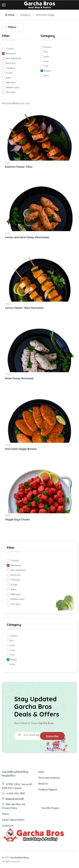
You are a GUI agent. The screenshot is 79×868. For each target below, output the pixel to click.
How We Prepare (50, 808)
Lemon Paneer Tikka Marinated (24, 308)
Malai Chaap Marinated (19, 378)
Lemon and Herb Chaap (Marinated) (27, 237)
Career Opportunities (13, 820)
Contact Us (8, 826)
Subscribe (52, 736)
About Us (43, 784)
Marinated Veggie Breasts (21, 449)
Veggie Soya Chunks (17, 519)
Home (10, 15)
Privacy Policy (9, 808)
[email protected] (15, 799)
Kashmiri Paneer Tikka (19, 167)
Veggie (8, 163)
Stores (5, 814)
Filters (12, 27)
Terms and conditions (49, 778)
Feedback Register (48, 789)
